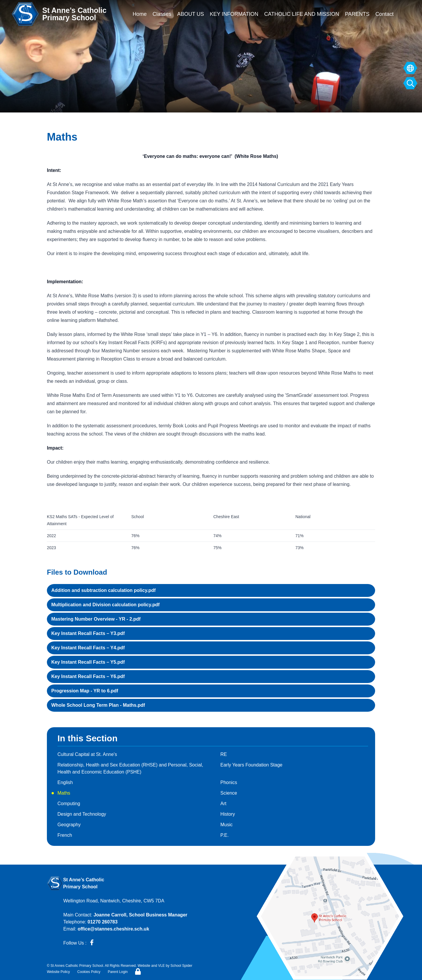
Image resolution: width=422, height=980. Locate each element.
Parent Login (118, 972)
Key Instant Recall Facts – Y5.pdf (88, 662)
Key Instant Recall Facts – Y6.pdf (88, 676)
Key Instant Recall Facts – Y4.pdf (88, 648)
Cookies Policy (89, 972)
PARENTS (357, 14)
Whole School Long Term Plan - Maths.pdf (98, 705)
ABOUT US (190, 14)
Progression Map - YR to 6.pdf (85, 691)
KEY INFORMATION (234, 14)
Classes (162, 14)
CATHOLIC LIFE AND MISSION (302, 14)
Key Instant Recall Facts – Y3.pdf (88, 633)
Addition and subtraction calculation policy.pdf (103, 590)
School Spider (182, 966)
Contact (384, 14)
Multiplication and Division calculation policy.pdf (105, 605)
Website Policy (58, 972)
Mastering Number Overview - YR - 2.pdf (96, 619)
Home (139, 14)
